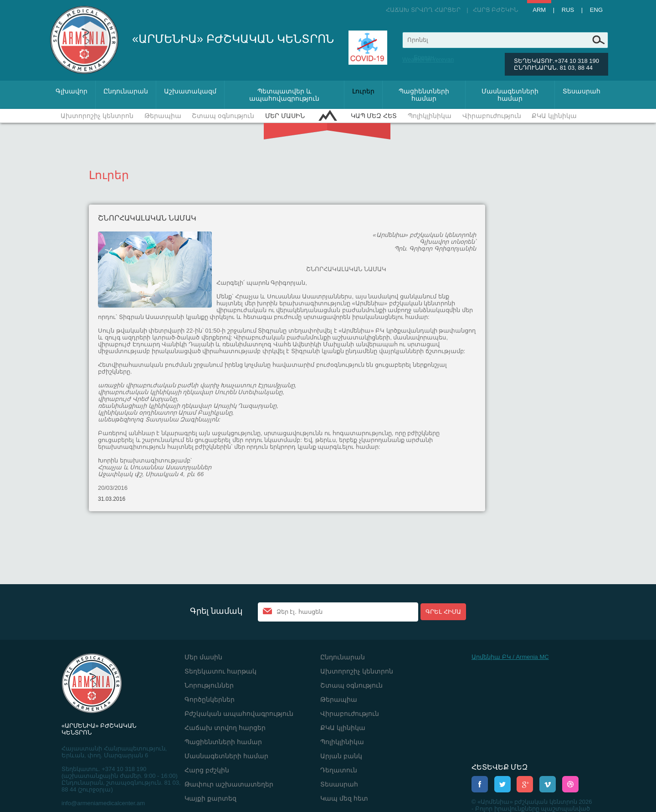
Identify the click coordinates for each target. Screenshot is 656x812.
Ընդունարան (126, 91)
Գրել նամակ (216, 611)
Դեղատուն (339, 770)
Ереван (424, 57)
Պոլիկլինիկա (430, 116)
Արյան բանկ (341, 756)
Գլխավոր (72, 91)
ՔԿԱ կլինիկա (554, 116)
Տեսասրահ (582, 91)
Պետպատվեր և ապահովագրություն (284, 95)
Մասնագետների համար (510, 95)
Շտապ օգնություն (223, 116)
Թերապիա (163, 116)
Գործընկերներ (210, 699)
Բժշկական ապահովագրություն (239, 714)
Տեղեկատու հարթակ (220, 671)
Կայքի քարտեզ (210, 798)
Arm (539, 10)
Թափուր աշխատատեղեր (229, 784)
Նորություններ (209, 685)
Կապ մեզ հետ (374, 116)
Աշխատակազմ (190, 91)
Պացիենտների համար (424, 95)
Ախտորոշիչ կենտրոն (97, 116)
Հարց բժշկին (496, 10)
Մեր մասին (285, 116)
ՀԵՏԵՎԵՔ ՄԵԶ (500, 767)
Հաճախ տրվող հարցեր (423, 10)
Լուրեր (363, 91)
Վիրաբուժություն (492, 116)
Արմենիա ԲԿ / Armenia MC (510, 657)
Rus (568, 10)
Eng (596, 10)
